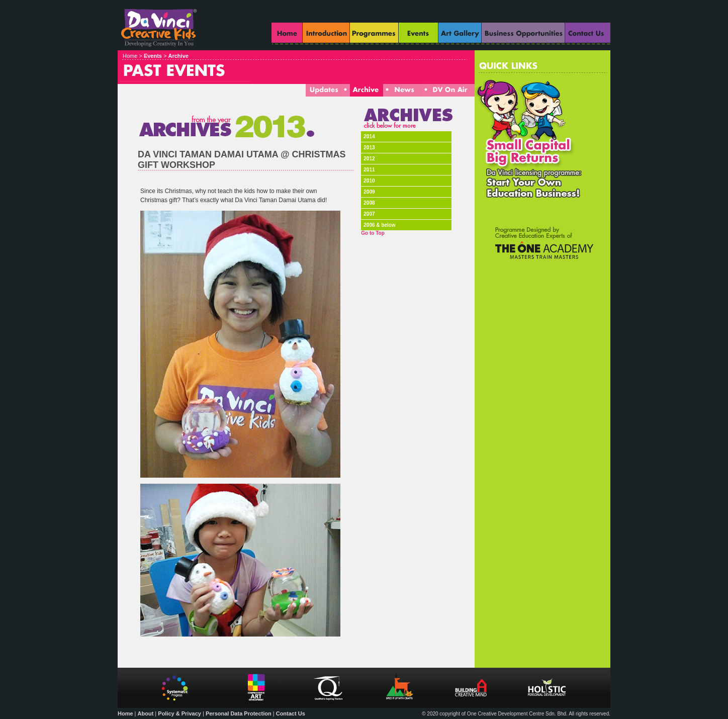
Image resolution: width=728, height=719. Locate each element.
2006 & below (379, 225)
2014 (369, 137)
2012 (369, 159)
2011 (369, 170)
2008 (369, 203)
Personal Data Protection (239, 713)
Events (153, 56)
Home (125, 713)
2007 (369, 214)
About (146, 713)
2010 (369, 181)
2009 (369, 192)
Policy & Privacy (179, 713)
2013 (369, 148)
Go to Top (373, 233)
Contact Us (291, 713)
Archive (178, 56)
